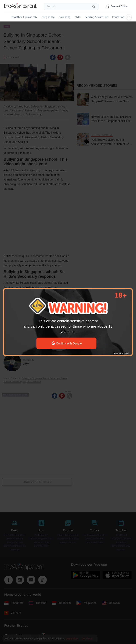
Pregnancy (48, 17)
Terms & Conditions (121, 353)
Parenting (65, 17)
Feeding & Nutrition (96, 17)
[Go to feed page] (20, 8)
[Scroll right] (129, 17)
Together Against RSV (24, 17)
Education (118, 17)
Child (78, 17)
